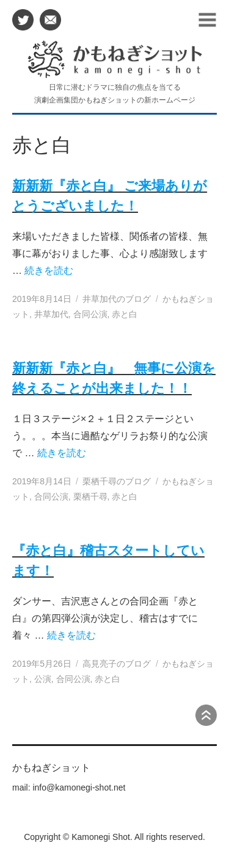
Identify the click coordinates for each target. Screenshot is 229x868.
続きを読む (49, 271)
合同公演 (90, 314)
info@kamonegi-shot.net (79, 787)
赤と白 (125, 314)
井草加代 (51, 314)
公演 (43, 679)
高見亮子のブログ (117, 664)
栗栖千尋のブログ (117, 481)
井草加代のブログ (117, 299)
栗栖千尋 (90, 497)
